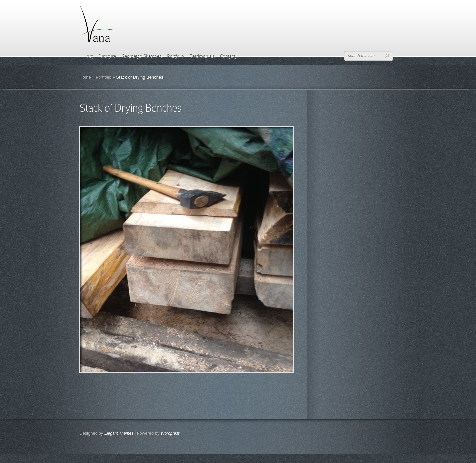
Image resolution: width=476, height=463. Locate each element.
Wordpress (170, 433)
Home (85, 77)
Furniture (107, 56)
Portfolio (176, 56)
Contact (228, 56)
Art (89, 56)
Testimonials (202, 56)
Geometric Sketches (141, 56)
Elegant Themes (119, 433)
